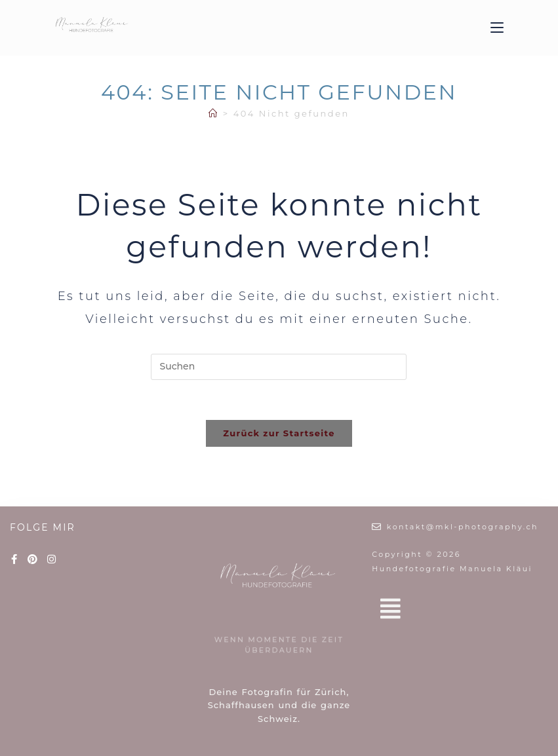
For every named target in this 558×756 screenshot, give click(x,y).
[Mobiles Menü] (497, 28)
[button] (460, 609)
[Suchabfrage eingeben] (279, 367)
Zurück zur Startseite (279, 433)
